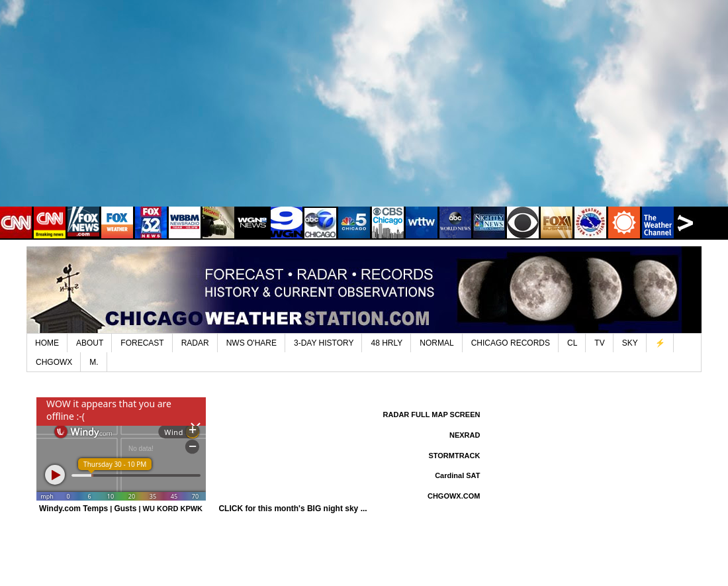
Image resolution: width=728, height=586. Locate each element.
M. (94, 362)
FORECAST (142, 343)
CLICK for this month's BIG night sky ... (293, 509)
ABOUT (90, 343)
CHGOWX (54, 362)
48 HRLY (387, 343)
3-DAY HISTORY (324, 343)
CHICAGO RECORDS (511, 343)
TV (599, 343)
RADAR (195, 343)
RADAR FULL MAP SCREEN (432, 415)
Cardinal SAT (457, 475)
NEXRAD (465, 435)
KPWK (191, 509)
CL (572, 343)
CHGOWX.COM (454, 496)
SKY (630, 343)
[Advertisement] (364, 113)
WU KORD (161, 509)
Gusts (125, 509)
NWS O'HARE (251, 343)
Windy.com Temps (73, 509)
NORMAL (436, 343)
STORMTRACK (454, 456)
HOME (47, 343)
